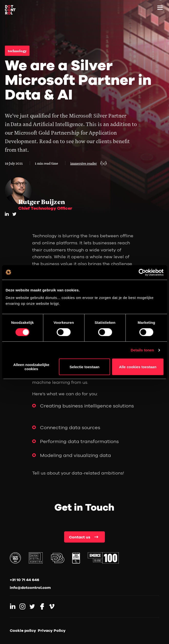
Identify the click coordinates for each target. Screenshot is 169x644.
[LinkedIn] (7, 214)
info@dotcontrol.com (30, 587)
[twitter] (14, 214)
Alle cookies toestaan (138, 367)
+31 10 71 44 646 (25, 580)
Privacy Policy (52, 630)
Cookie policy (23, 630)
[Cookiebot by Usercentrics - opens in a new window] (142, 272)
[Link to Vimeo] (52, 606)
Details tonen (142, 350)
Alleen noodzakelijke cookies (31, 367)
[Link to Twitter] (32, 606)
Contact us (80, 537)
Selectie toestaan (84, 367)
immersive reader (84, 163)
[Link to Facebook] (42, 606)
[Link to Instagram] (22, 606)
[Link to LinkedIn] (13, 606)
